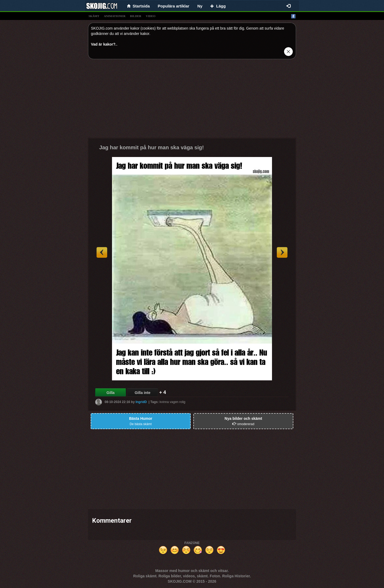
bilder (136, 16)
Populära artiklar (174, 6)
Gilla (110, 393)
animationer (115, 16)
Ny (200, 6)
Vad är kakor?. (104, 44)
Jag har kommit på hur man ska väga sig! (151, 147)
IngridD (141, 402)
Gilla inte (143, 393)
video (151, 16)
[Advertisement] (192, 100)
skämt (94, 16)
